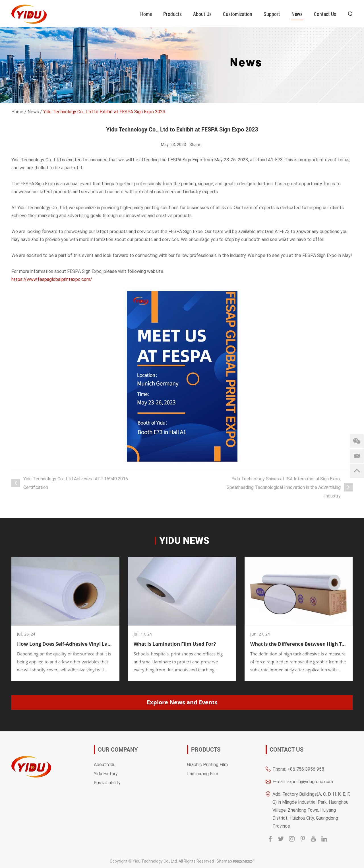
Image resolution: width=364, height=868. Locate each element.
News (297, 14)
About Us (202, 14)
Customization (238, 14)
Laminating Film (203, 773)
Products (172, 14)
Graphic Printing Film (207, 764)
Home (146, 14)
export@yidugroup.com (310, 781)
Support (272, 14)
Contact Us (325, 14)
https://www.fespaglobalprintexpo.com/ (52, 279)
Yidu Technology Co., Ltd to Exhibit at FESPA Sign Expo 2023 (104, 111)
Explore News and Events (182, 702)
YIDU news (184, 541)
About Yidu (105, 764)
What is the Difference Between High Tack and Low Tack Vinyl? (299, 644)
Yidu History (106, 773)
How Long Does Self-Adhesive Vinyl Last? (65, 644)
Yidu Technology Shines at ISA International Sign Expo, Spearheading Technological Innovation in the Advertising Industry (284, 487)
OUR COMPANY (118, 750)
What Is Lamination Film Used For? (175, 644)
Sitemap (224, 861)
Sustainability (107, 782)
